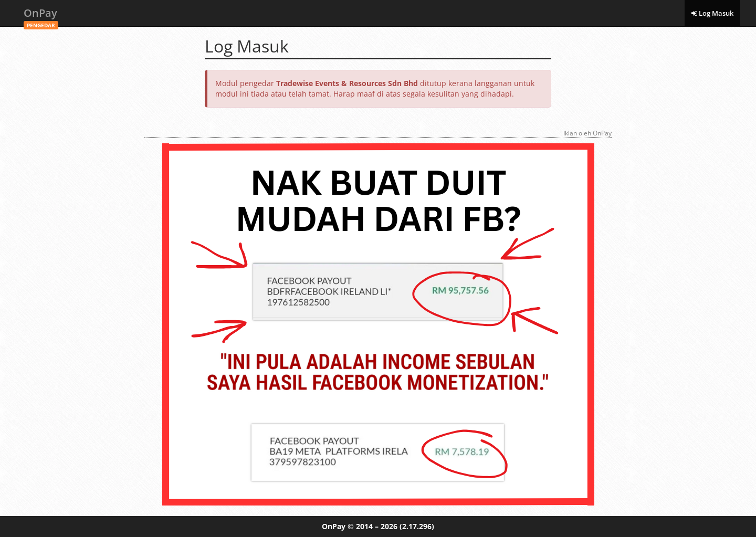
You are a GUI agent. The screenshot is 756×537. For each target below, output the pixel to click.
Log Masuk (712, 13)
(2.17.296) (417, 526)
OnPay (41, 16)
